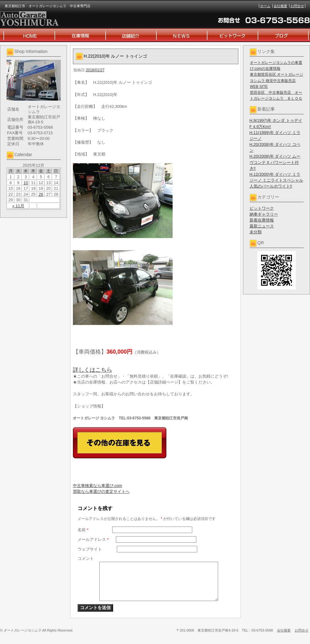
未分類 (256, 232)
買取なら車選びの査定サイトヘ (101, 491)
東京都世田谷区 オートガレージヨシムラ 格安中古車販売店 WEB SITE (277, 80)
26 (41, 194)
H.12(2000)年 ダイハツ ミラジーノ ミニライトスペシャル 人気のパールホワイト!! (277, 180)
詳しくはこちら (93, 370)
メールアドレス (93, 539)
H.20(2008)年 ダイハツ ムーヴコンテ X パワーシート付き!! (275, 162)
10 (26, 183)
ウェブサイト (90, 549)
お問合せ (297, 6)
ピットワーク (262, 208)
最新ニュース (262, 226)
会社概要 (280, 6)
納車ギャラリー (264, 214)
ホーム (265, 6)
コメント (86, 558)
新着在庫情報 (262, 220)
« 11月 (18, 206)
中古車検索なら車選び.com (98, 486)
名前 (83, 530)
